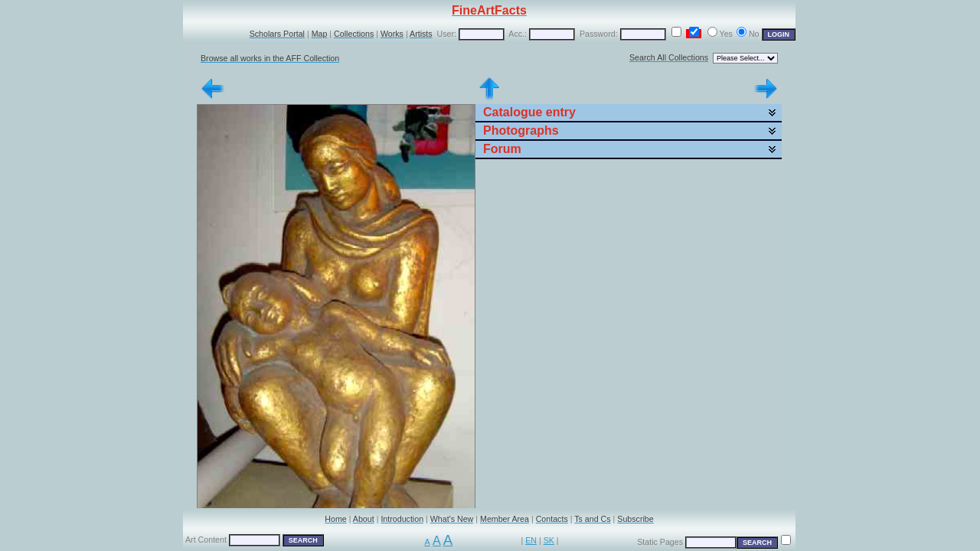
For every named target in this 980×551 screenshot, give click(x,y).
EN (531, 540)
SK (549, 540)
